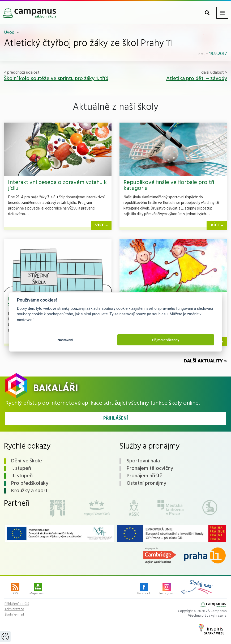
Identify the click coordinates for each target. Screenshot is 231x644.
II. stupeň (22, 476)
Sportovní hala (143, 461)
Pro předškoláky (30, 483)
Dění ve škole (27, 461)
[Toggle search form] (207, 13)
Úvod (9, 33)
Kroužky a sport (29, 491)
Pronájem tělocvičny (150, 469)
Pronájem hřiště (145, 476)
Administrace (14, 609)
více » (101, 225)
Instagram (167, 589)
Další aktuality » (205, 361)
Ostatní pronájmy (146, 483)
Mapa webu (38, 589)
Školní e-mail (14, 615)
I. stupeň (21, 469)
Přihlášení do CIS (17, 604)
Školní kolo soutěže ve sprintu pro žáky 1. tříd (56, 79)
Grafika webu (211, 630)
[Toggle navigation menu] (222, 13)
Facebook (144, 589)
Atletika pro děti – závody (197, 79)
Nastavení (65, 340)
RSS (15, 589)
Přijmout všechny (166, 340)
